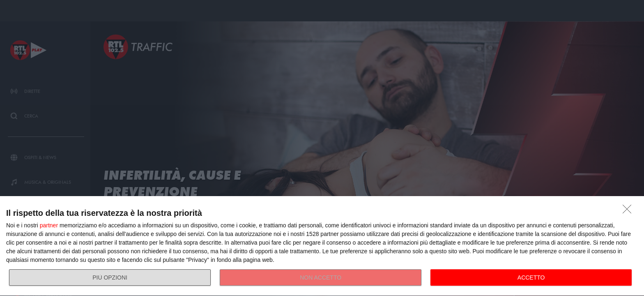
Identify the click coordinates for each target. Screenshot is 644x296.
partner (49, 225)
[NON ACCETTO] (629, 211)
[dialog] (322, 246)
